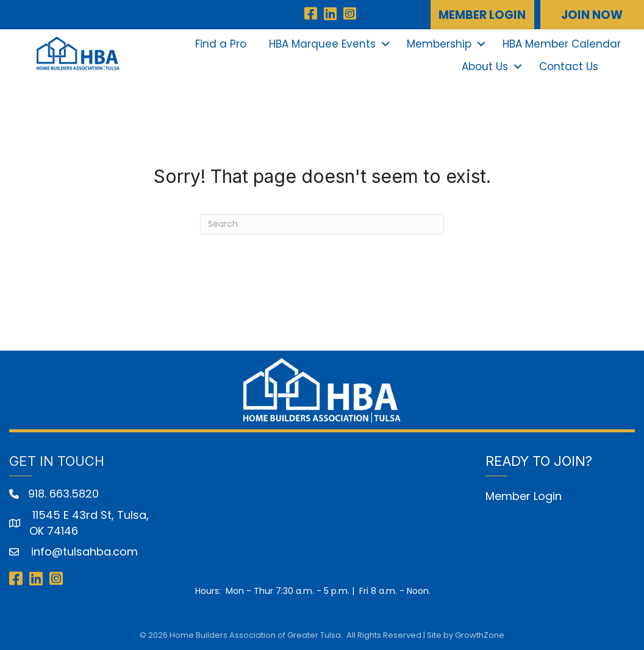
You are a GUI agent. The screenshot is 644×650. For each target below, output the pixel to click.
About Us (485, 66)
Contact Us (569, 66)
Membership (439, 44)
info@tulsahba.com (83, 552)
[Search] (322, 224)
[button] (482, 15)
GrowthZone (480, 635)
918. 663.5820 (63, 494)
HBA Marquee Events (322, 44)
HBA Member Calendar (562, 44)
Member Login (524, 496)
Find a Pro (221, 44)
